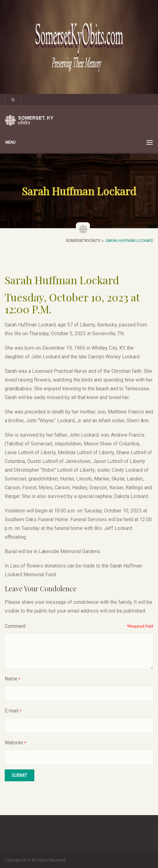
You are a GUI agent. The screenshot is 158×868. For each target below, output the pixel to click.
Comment (15, 626)
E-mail (12, 711)
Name (11, 679)
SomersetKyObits (83, 241)
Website (14, 743)
